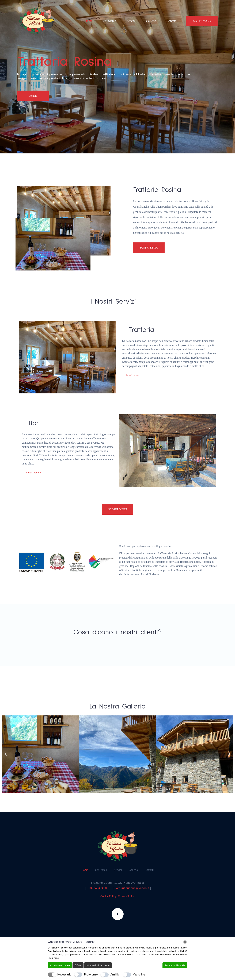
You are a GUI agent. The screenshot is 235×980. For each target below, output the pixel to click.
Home (89, 21)
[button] (6, 754)
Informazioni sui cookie (98, 965)
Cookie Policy (109, 896)
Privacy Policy (126, 896)
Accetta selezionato (60, 965)
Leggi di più (54, 958)
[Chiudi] (185, 942)
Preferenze (91, 975)
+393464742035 (99, 888)
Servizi (131, 21)
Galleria (151, 21)
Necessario (64, 975)
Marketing (139, 975)
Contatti (172, 21)
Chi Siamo (110, 21)
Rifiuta (78, 965)
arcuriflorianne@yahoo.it (133, 888)
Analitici (115, 975)
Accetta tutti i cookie (175, 965)
